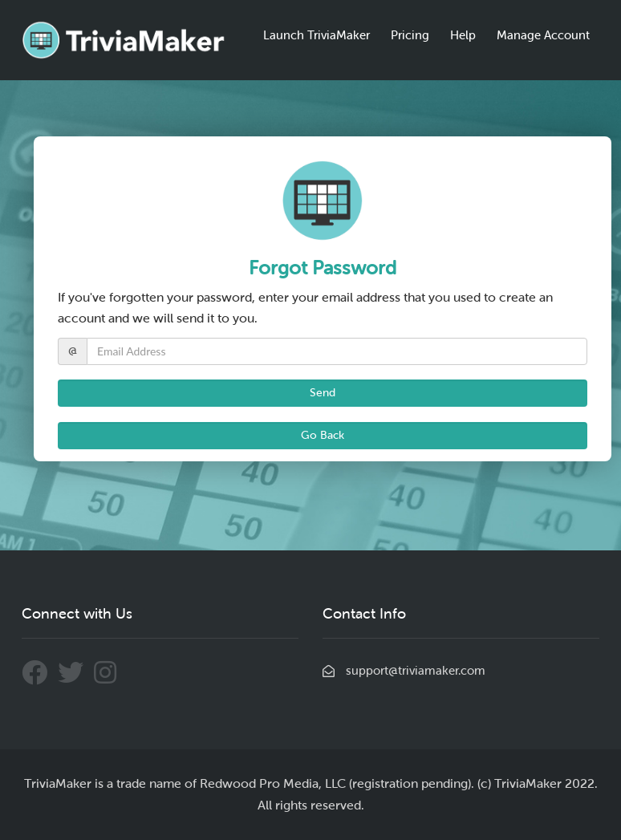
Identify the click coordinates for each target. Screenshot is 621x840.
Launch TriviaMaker (317, 35)
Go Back (323, 435)
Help (463, 35)
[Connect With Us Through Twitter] (76, 678)
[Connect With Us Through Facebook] (40, 678)
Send (323, 393)
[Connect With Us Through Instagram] (109, 678)
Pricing (410, 35)
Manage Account (543, 35)
